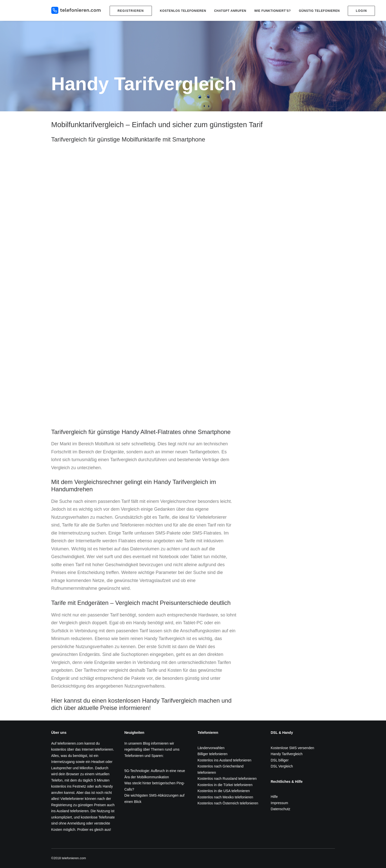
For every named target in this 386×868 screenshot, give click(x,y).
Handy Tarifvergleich (287, 754)
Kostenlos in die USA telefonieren (224, 791)
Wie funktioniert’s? (272, 11)
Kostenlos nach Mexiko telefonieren (225, 797)
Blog (146, 743)
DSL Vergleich (282, 766)
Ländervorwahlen (211, 748)
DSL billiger (280, 760)
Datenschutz (281, 809)
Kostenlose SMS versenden (293, 748)
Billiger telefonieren (213, 754)
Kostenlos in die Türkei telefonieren (225, 785)
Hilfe (274, 797)
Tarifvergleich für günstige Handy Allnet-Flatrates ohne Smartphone (141, 432)
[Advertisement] (291, 464)
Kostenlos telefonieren (183, 11)
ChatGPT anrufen (230, 11)
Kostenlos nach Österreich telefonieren (228, 803)
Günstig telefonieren (319, 11)
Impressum (280, 803)
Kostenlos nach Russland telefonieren (227, 779)
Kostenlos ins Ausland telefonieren (225, 760)
